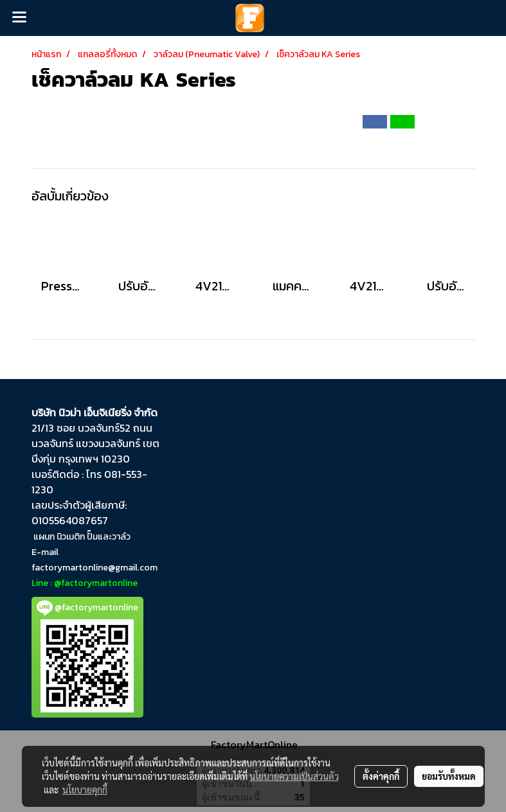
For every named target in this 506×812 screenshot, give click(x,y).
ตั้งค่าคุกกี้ (381, 776)
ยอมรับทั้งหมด (449, 776)
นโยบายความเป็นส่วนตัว (294, 776)
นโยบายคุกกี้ (85, 790)
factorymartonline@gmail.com (95, 568)
